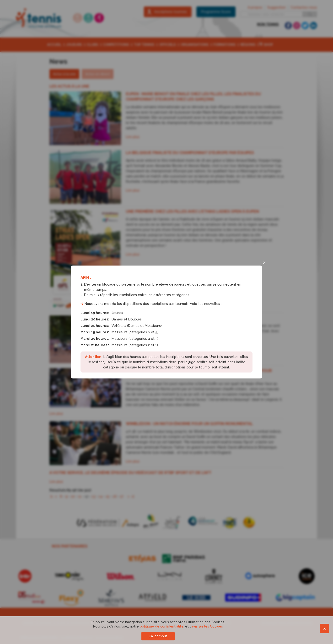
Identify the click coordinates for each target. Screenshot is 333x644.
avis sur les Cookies (207, 626)
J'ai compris (158, 636)
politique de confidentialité (162, 626)
